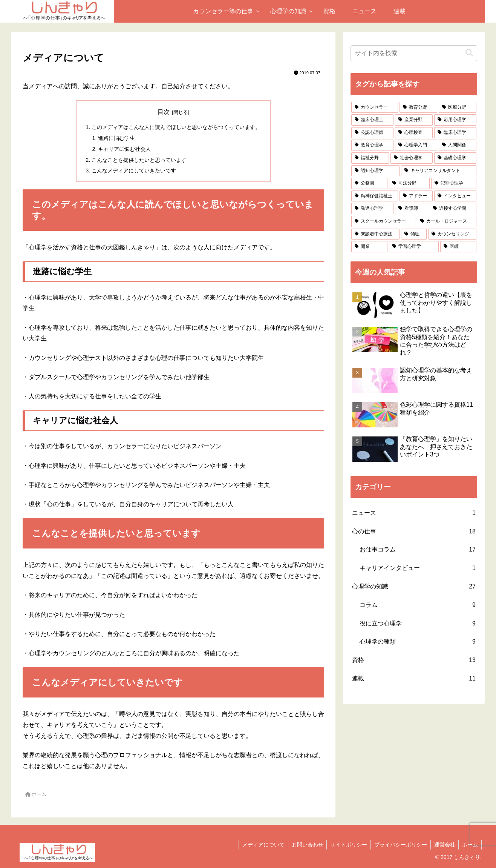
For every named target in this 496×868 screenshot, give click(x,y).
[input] (414, 53)
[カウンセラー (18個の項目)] (375, 108)
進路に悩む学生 (116, 138)
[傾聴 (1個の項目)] (414, 234)
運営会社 (443, 845)
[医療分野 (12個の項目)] (458, 108)
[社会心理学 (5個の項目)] (412, 158)
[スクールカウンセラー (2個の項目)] (383, 221)
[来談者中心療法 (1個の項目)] (375, 234)
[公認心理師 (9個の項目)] (372, 133)
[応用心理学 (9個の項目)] (455, 120)
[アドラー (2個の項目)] (416, 196)
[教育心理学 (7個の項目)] (372, 145)
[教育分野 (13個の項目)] (418, 108)
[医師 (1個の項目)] (458, 247)
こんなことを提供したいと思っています (139, 160)
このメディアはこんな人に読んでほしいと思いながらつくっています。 (176, 127)
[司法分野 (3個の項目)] (409, 183)
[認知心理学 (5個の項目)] (375, 171)
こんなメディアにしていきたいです (134, 171)
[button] (469, 53)
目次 (164, 112)
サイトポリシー (346, 845)
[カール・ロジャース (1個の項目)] (447, 221)
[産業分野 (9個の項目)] (414, 120)
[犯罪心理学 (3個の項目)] (454, 183)
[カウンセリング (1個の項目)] (452, 234)
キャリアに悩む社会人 (124, 149)
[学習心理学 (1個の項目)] (414, 247)
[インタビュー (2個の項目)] (455, 196)
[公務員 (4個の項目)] (369, 183)
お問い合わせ (303, 845)
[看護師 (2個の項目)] (412, 209)
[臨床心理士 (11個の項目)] (372, 120)
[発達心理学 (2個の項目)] (372, 209)
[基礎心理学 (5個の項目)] (455, 158)
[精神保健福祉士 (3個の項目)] (375, 196)
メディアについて (259, 845)
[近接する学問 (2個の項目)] (453, 209)
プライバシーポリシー (398, 845)
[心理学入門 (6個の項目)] (416, 145)
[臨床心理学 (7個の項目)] (455, 133)
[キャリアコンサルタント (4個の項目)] (439, 171)
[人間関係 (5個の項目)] (458, 145)
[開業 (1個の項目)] (369, 247)
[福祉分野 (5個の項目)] (370, 158)
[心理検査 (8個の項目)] (414, 133)
